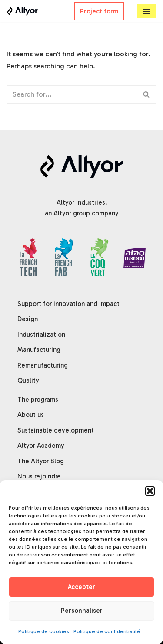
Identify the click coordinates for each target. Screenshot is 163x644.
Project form (99, 11)
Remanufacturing (43, 365)
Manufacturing (39, 350)
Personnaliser (82, 611)
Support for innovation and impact (68, 304)
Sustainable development (56, 430)
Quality (28, 381)
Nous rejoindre (39, 476)
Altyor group (72, 213)
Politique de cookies (44, 631)
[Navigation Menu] (147, 11)
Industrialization (41, 335)
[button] (150, 491)
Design (28, 319)
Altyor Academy (41, 446)
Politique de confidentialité (107, 631)
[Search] (72, 94)
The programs (38, 400)
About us (31, 415)
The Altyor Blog (41, 461)
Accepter (81, 587)
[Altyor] (23, 11)
